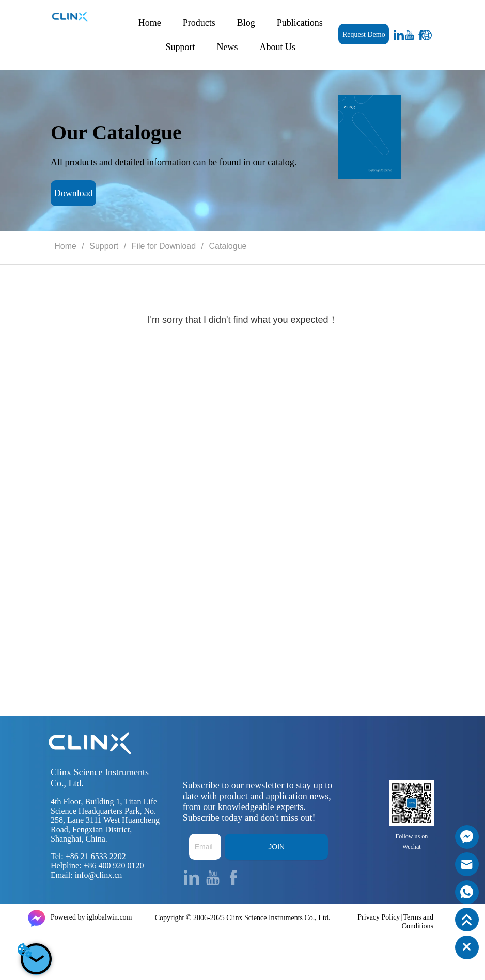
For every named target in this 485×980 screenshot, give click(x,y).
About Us (278, 47)
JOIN (276, 847)
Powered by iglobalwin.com (91, 917)
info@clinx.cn (99, 875)
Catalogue (226, 246)
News (228, 47)
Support (181, 47)
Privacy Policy (379, 917)
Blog (246, 23)
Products (199, 23)
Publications (300, 23)
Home (150, 23)
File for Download (163, 246)
